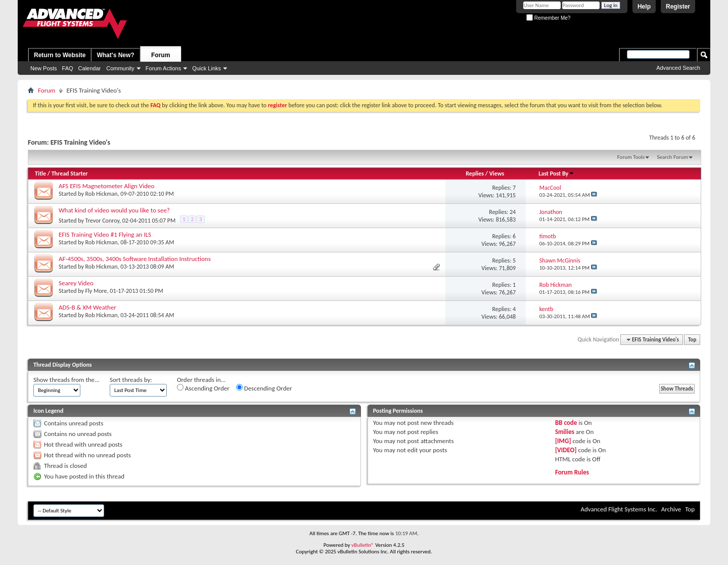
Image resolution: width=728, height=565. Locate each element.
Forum (161, 55)
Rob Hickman (102, 194)
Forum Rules (572, 472)
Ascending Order (203, 388)
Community (120, 68)
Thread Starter (70, 173)
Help (644, 7)
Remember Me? (548, 18)
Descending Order (264, 388)
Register (678, 7)
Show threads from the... (66, 380)
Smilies (565, 432)
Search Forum (673, 157)
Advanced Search (678, 68)
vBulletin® (363, 545)
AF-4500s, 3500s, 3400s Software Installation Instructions (135, 259)
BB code (566, 423)
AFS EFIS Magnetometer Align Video (106, 186)
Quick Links (207, 68)
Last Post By (556, 173)
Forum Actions (163, 68)
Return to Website (60, 55)
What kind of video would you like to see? (114, 210)
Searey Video (76, 283)
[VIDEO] (566, 450)
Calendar (90, 68)
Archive (671, 509)
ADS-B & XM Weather (87, 307)
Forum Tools (631, 157)
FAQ (68, 68)
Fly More (96, 291)
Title (40, 173)
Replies (475, 173)
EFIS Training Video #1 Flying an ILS (105, 234)
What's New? (115, 55)
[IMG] (563, 441)
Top (692, 340)
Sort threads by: (131, 380)
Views (497, 173)
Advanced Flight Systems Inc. (619, 509)
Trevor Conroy (102, 221)
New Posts (44, 68)
